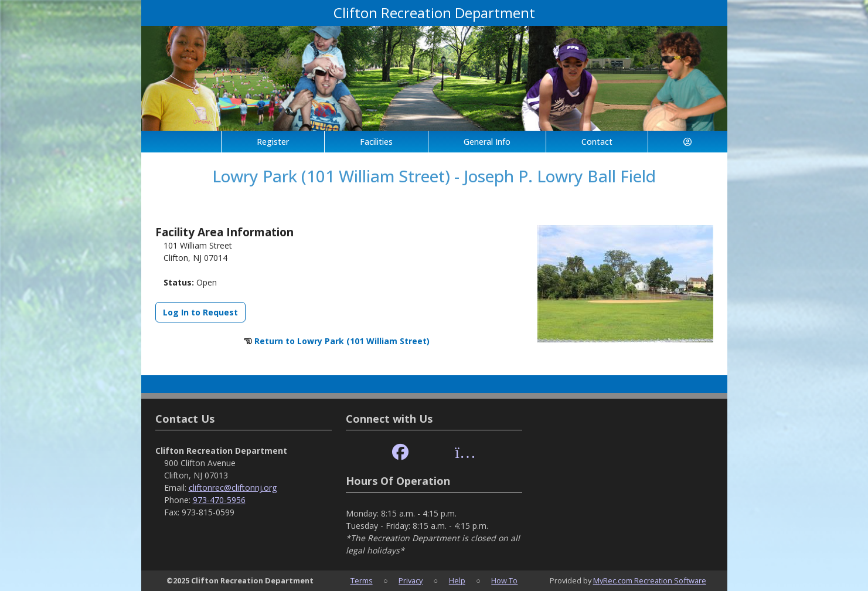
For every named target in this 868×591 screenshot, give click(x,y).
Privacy (411, 580)
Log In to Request (200, 312)
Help (457, 580)
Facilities (376, 142)
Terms (362, 580)
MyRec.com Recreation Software (650, 580)
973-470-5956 (219, 500)
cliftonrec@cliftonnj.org (233, 488)
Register (273, 142)
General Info (487, 142)
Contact (597, 142)
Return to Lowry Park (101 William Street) (342, 341)
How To (504, 580)
